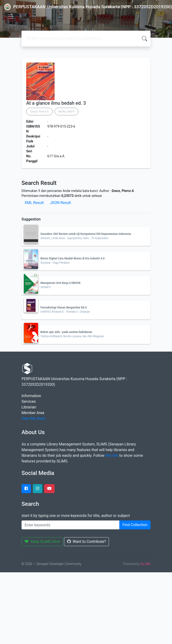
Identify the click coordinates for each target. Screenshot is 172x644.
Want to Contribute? (87, 542)
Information (31, 396)
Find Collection (135, 525)
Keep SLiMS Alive (42, 542)
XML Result (34, 203)
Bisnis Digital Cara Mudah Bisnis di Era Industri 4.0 (73, 258)
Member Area (33, 413)
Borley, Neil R (67, 112)
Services (29, 401)
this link (112, 455)
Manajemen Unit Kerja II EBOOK (60, 283)
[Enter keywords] (71, 525)
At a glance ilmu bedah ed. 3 (56, 103)
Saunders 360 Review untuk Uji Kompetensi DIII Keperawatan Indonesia (86, 234)
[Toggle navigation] (10, 17)
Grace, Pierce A (39, 112)
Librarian (29, 407)
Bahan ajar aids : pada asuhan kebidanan (66, 332)
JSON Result (60, 203)
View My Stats (33, 418)
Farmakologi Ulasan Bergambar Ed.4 (64, 307)
